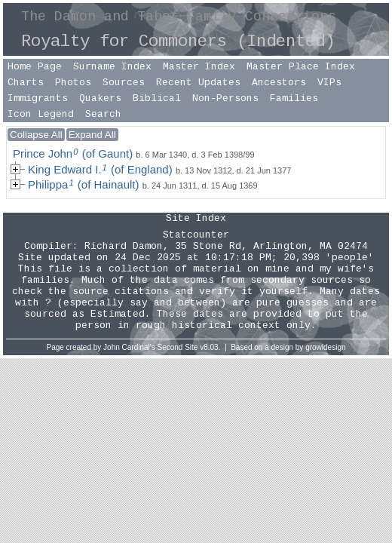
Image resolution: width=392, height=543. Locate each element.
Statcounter (196, 235)
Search (103, 114)
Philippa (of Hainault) (84, 184)
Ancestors (279, 83)
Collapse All (36, 135)
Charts (26, 83)
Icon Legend (41, 114)
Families (294, 98)
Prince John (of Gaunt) (73, 153)
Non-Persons (225, 98)
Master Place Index (301, 67)
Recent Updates (198, 83)
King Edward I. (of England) (100, 169)
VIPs (329, 83)
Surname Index (112, 67)
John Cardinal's (129, 347)
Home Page (35, 67)
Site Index (196, 218)
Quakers (100, 98)
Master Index (199, 67)
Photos (73, 83)
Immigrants (38, 98)
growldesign (325, 347)
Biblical (157, 98)
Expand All (92, 135)
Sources (124, 83)
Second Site (178, 347)
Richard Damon (124, 246)
